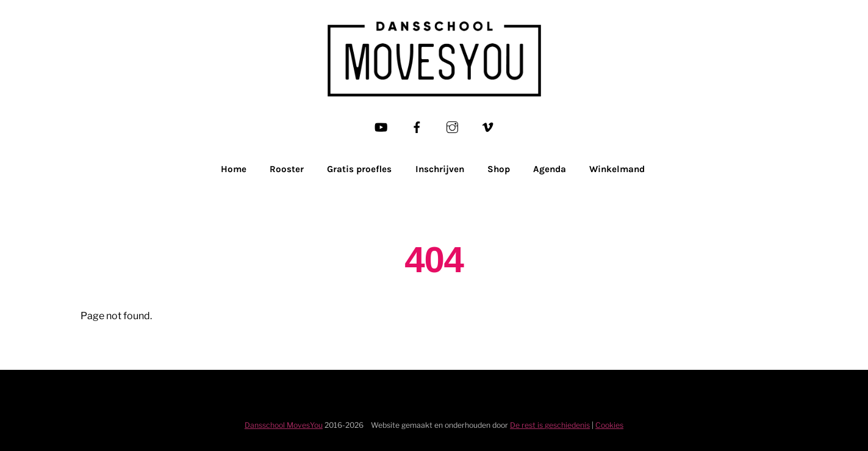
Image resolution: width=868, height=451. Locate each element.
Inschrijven (440, 169)
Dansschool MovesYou (284, 425)
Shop (499, 169)
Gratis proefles (359, 169)
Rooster (287, 169)
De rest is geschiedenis (550, 425)
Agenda (550, 169)
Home (234, 169)
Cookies (609, 425)
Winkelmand (617, 169)
